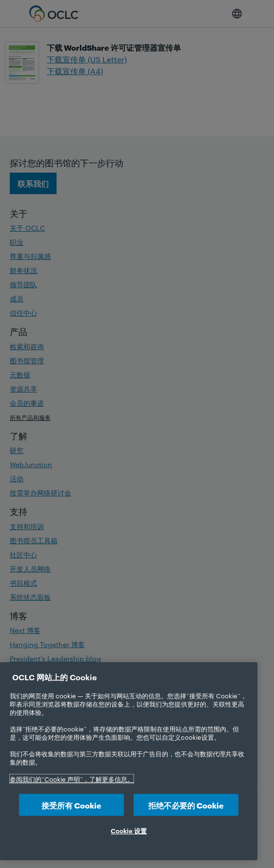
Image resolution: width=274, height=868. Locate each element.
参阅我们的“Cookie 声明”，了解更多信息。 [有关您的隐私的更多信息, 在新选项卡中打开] (72, 779)
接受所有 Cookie (71, 805)
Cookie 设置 (129, 830)
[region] (129, 761)
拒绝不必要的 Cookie (186, 805)
